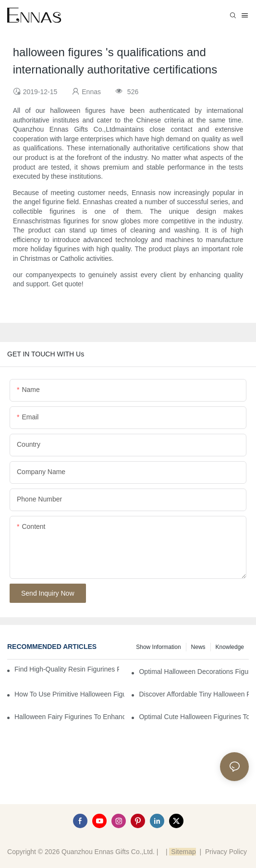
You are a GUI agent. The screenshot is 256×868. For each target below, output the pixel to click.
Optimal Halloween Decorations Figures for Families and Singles (194, 672)
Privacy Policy (226, 852)
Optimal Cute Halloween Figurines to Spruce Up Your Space (194, 717)
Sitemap (182, 852)
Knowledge (230, 647)
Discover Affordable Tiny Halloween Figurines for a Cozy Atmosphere (194, 694)
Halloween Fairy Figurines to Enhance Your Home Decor (69, 717)
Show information (158, 647)
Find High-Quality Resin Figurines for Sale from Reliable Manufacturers (67, 669)
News (198, 647)
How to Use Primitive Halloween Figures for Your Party (69, 694)
